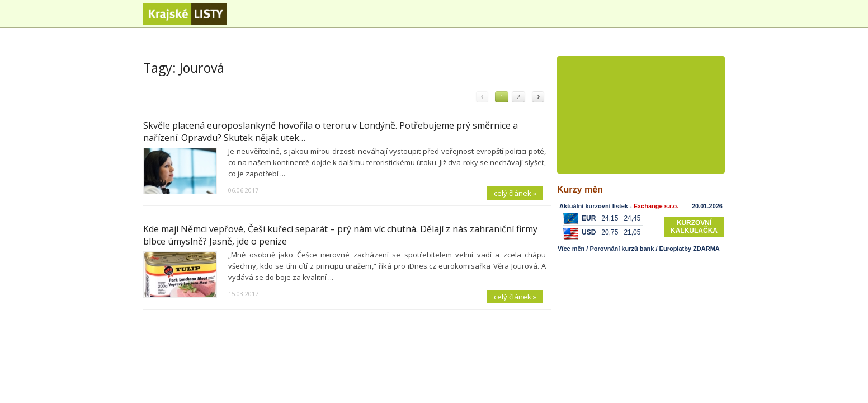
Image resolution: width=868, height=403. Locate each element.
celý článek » (515, 193)
